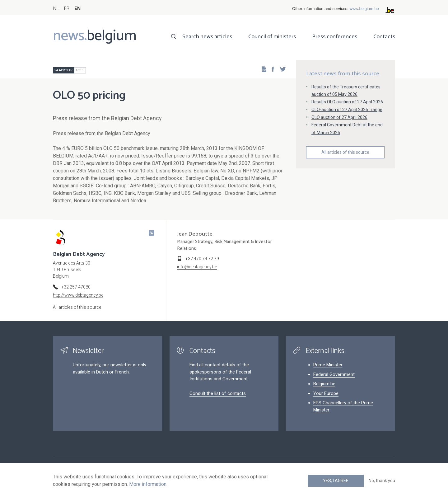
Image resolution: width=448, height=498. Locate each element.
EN (78, 9)
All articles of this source (345, 152)
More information (148, 484)
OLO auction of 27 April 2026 (339, 117)
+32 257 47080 (76, 287)
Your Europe (326, 393)
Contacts (384, 37)
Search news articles (207, 37)
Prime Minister (328, 365)
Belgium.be (324, 384)
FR (67, 9)
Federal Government (334, 374)
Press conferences (335, 37)
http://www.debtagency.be (78, 295)
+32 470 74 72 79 (202, 259)
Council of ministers (272, 37)
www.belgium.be (364, 9)
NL (56, 9)
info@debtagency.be (197, 267)
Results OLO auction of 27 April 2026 (347, 102)
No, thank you (382, 481)
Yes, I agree (336, 481)
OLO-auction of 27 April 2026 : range (347, 110)
